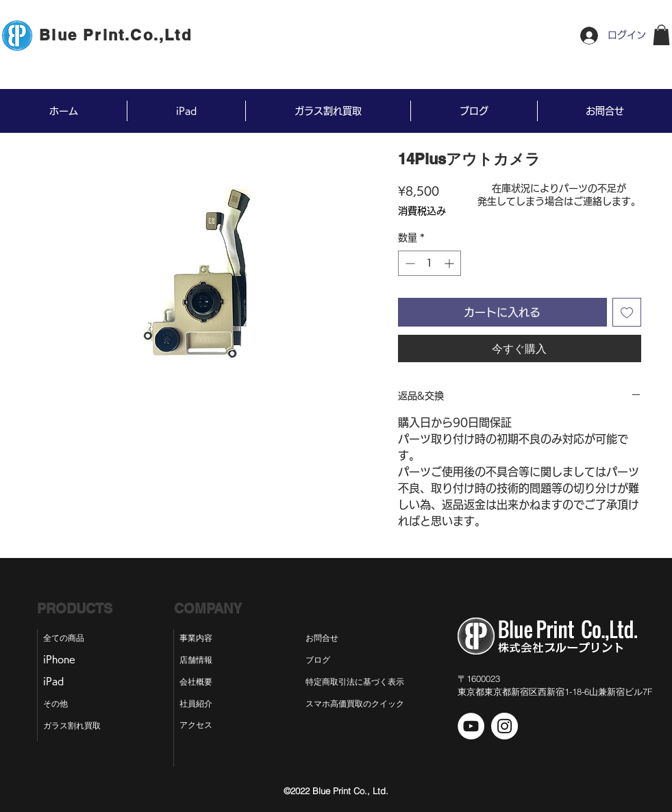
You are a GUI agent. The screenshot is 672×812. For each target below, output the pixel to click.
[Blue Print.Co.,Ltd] (117, 35)
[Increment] (450, 263)
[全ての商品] (71, 638)
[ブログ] (329, 660)
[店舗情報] (198, 660)
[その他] (61, 704)
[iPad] (59, 682)
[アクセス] (198, 725)
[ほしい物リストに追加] (627, 312)
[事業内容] (198, 638)
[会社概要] (198, 682)
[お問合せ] (332, 638)
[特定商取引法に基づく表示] (366, 682)
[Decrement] (409, 263)
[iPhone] (64, 660)
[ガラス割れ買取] (78, 726)
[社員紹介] (198, 704)
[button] (661, 35)
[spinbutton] (430, 263)
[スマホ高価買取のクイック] (355, 704)
